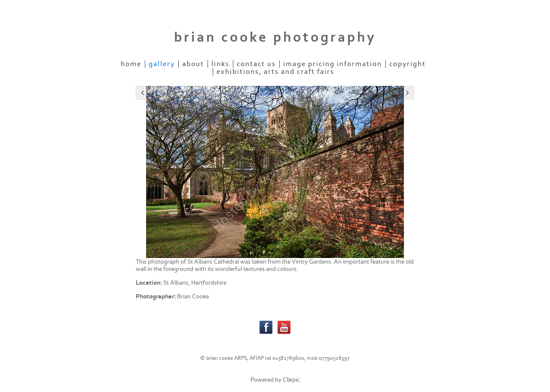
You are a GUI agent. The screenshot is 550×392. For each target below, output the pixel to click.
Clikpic (291, 380)
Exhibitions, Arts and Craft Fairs (275, 72)
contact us (256, 64)
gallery (162, 64)
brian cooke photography (275, 37)
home (131, 64)
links (220, 64)
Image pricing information (333, 64)
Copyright (408, 64)
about (193, 64)
